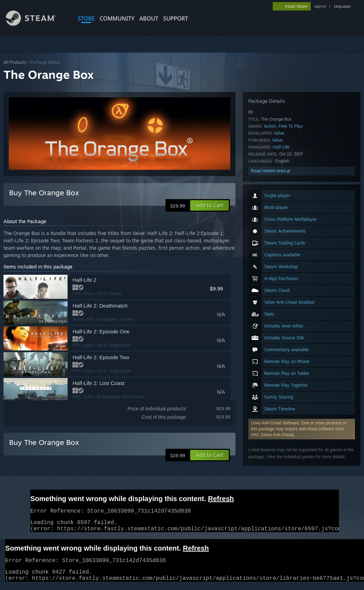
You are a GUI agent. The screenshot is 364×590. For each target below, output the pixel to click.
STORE (86, 18)
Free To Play (291, 126)
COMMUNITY (117, 18)
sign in (320, 6)
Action (270, 126)
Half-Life (281, 147)
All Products (15, 62)
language (342, 6)
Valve (279, 133)
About (149, 18)
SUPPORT (176, 18)
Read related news (271, 171)
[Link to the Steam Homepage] (36, 24)
